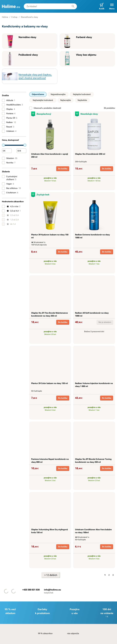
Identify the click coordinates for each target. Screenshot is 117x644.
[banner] (11, 6)
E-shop (14, 17)
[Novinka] (3, 163)
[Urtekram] (3, 131)
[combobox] (50, 6)
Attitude (9, 100)
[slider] (3, 145)
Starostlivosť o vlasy (29, 17)
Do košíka (63, 169)
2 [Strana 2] (109, 575)
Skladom (10, 158)
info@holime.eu (52, 590)
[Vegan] (3, 184)
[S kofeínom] (3, 193)
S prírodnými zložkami (10, 178)
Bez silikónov (11, 188)
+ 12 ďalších (51, 575)
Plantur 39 (10, 118)
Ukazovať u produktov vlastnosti (45, 108)
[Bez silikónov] (3, 188)
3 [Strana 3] (113, 575)
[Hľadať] (73, 6)
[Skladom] (3, 158)
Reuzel (8, 127)
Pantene (9, 114)
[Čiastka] (7, 151)
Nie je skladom (105, 322)
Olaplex (8, 109)
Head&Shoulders (12, 105)
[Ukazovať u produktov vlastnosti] (31, 108)
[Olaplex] (3, 109)
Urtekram (9, 131)
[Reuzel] (3, 127)
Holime (5, 17)
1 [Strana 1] (105, 575)
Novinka (9, 163)
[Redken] (3, 122)
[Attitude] (3, 100)
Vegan (8, 184)
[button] (112, 6)
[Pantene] (3, 114)
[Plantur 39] (3, 118)
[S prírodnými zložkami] (3, 177)
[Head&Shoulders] (3, 105)
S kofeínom (10, 193)
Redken (9, 122)
